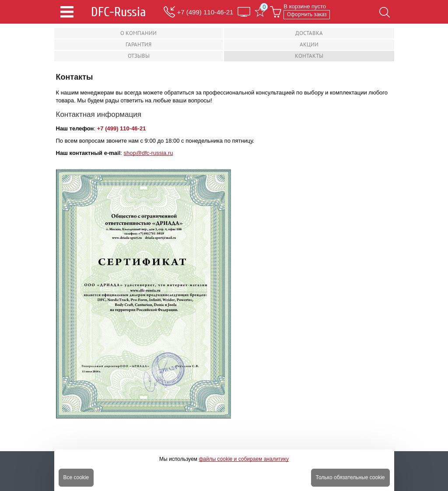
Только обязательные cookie (350, 477)
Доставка (309, 33)
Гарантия (138, 44)
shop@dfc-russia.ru (149, 153)
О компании (138, 33)
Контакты (309, 56)
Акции (309, 44)
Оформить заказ (307, 14)
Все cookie (76, 477)
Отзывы (139, 56)
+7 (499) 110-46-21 (205, 12)
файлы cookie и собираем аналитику (244, 459)
